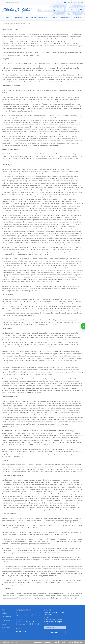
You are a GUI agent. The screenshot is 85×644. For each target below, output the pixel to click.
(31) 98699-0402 (21, 631)
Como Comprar (31, 17)
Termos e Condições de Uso (42, 642)
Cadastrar (55, 632)
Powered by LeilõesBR (76, 642)
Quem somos (66, 17)
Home (8, 17)
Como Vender (42, 17)
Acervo (54, 17)
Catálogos (19, 17)
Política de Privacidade (60, 642)
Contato (77, 17)
